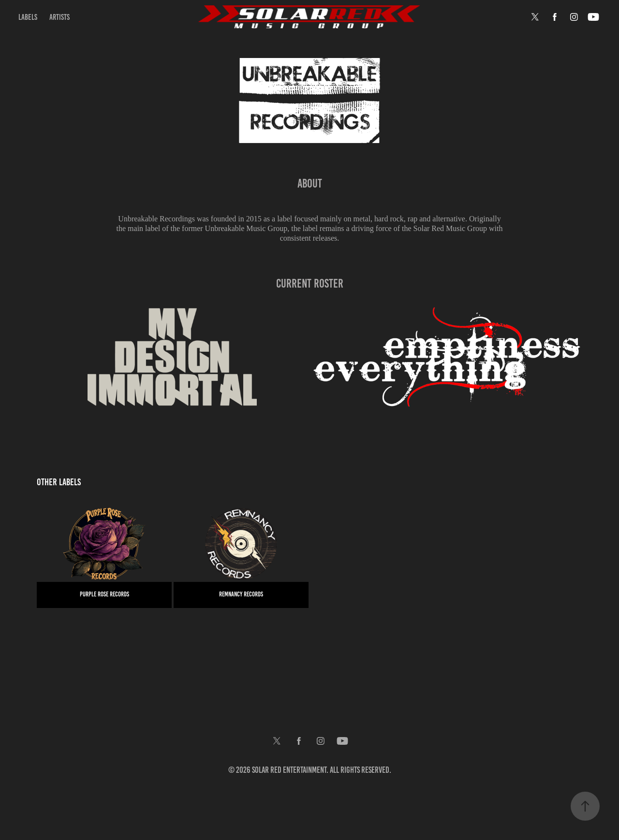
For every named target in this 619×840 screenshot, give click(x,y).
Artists (59, 17)
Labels (28, 17)
